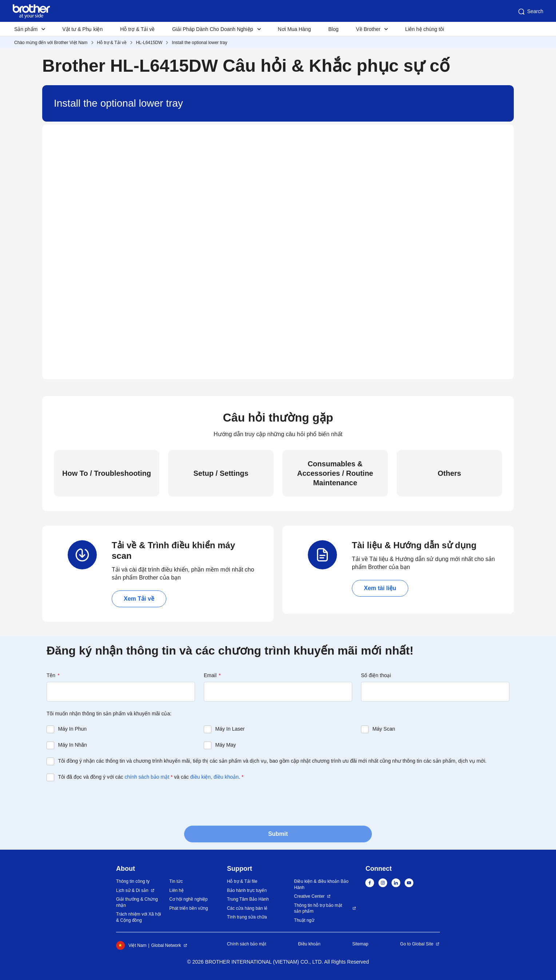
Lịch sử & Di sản (132, 890)
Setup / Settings (221, 473)
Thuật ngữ (304, 920)
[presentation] (102, 803)
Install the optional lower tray (199, 43)
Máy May (226, 745)
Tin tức (176, 881)
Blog (333, 29)
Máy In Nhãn (73, 745)
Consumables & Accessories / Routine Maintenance (335, 473)
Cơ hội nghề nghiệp (188, 899)
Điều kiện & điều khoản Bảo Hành (321, 884)
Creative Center (309, 896)
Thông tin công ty (133, 881)
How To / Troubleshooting (107, 473)
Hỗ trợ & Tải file (242, 881)
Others (449, 473)
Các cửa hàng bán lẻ (247, 908)
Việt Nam (131, 945)
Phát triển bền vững (188, 908)
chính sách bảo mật (147, 777)
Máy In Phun (73, 729)
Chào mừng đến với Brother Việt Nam (51, 43)
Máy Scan (384, 729)
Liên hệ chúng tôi (424, 29)
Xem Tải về (139, 599)
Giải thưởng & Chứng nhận (137, 902)
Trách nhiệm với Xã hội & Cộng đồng (138, 917)
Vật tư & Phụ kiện (82, 29)
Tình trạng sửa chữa (247, 917)
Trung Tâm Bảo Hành (248, 899)
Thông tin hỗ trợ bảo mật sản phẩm (318, 908)
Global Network (166, 945)
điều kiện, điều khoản (215, 777)
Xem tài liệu (380, 588)
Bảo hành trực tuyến (247, 890)
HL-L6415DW (149, 43)
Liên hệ (176, 890)
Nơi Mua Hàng (295, 29)
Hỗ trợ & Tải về (137, 29)
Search (530, 12)
